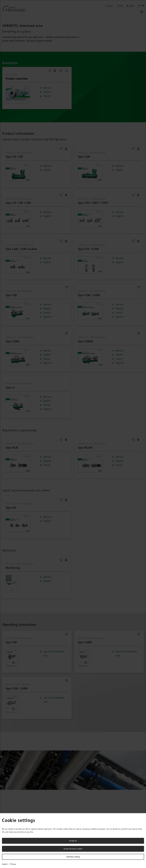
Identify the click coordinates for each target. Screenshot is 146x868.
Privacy (13, 864)
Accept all (73, 841)
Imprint (5, 864)
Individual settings (73, 857)
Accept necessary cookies (73, 849)
